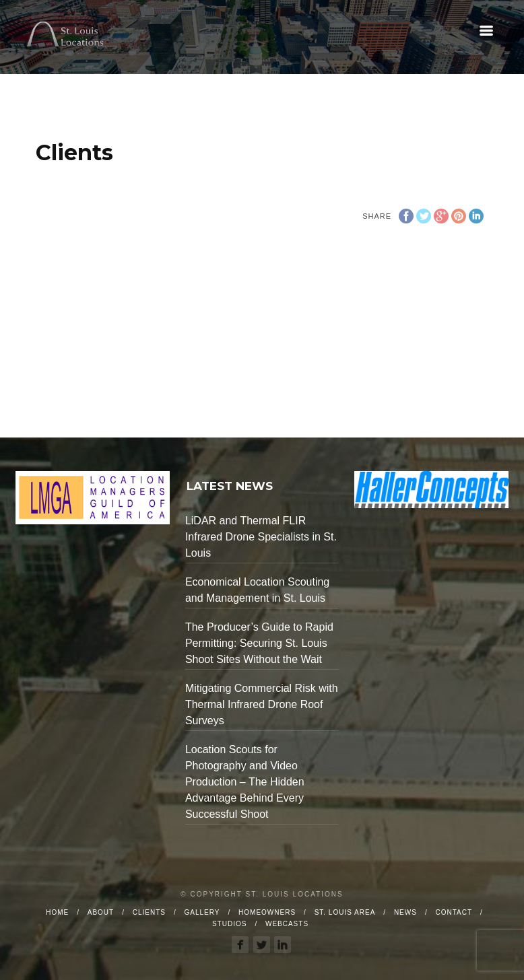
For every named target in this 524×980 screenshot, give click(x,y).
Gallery (202, 912)
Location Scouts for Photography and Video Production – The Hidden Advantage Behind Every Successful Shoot (245, 782)
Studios (229, 924)
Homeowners (267, 912)
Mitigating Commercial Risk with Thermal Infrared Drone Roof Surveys (262, 704)
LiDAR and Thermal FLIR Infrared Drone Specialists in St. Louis (261, 537)
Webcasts (287, 924)
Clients (149, 912)
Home (57, 912)
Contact (454, 912)
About (101, 912)
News (405, 912)
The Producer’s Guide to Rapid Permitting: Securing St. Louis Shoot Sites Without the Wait (259, 643)
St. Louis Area (345, 912)
